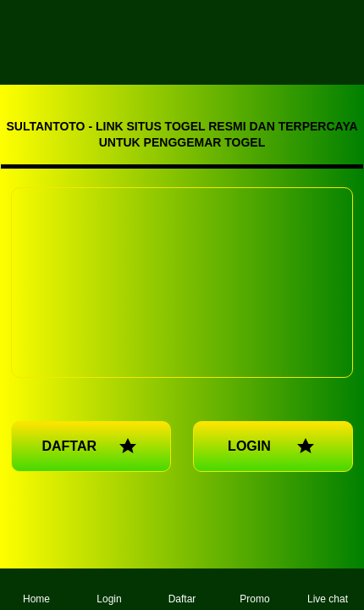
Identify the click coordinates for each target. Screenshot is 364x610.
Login (109, 589)
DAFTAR (91, 446)
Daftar (182, 589)
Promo (254, 589)
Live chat (328, 589)
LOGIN (273, 446)
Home (36, 589)
